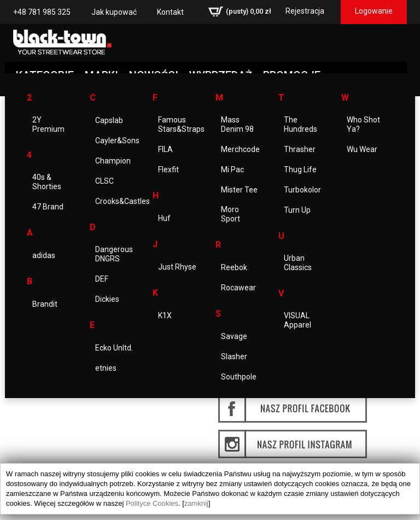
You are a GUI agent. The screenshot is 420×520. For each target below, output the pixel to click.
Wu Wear (362, 149)
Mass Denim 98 (237, 124)
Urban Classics (298, 263)
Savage (234, 336)
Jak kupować (114, 12)
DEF (102, 279)
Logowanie (374, 11)
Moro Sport (231, 214)
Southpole (239, 377)
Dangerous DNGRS (114, 254)
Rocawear (238, 288)
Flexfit (168, 170)
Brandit (45, 304)
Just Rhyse (177, 267)
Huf (164, 218)
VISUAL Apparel (297, 320)
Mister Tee (239, 190)
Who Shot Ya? (363, 124)
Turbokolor (302, 190)
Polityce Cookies (152, 503)
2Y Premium (48, 124)
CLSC (104, 181)
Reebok (234, 267)
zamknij (196, 503)
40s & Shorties (47, 182)
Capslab (109, 120)
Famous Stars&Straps (181, 124)
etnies (106, 368)
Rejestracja (305, 11)
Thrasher (300, 149)
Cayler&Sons (117, 141)
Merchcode (240, 149)
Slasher (234, 357)
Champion (113, 161)
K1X (165, 315)
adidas (44, 255)
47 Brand (48, 207)
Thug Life (300, 170)
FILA (165, 149)
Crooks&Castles (122, 201)
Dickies (107, 299)
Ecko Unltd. (114, 348)
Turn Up (297, 210)
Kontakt (170, 12)
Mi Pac (232, 170)
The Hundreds (301, 124)
